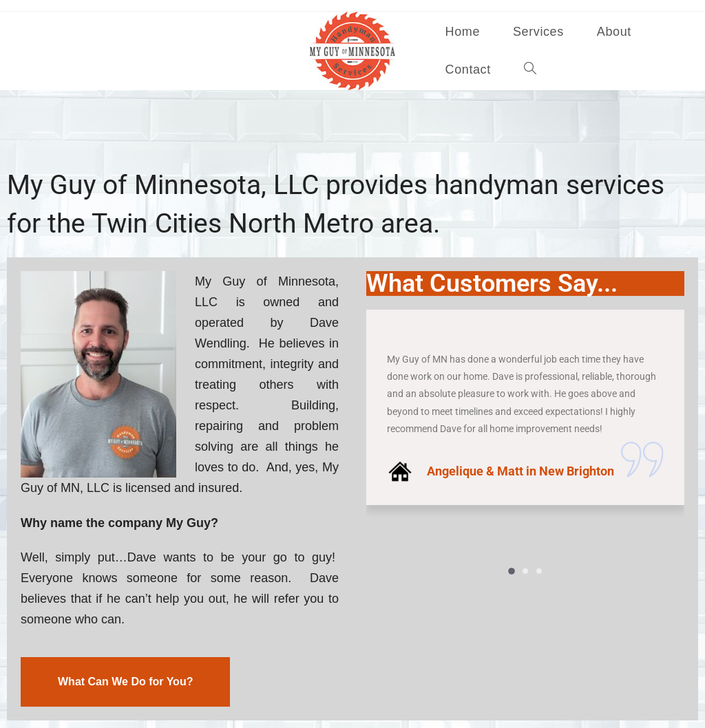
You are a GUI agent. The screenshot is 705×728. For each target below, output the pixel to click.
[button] (512, 572)
